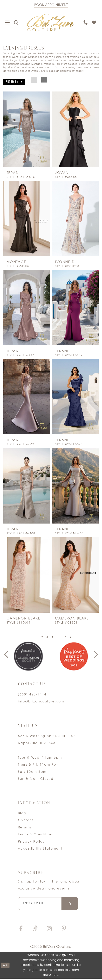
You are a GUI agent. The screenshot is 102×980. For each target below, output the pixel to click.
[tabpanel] (28, 656)
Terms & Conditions (36, 835)
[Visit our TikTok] (35, 930)
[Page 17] (66, 638)
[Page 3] (47, 638)
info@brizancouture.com (41, 702)
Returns (25, 828)
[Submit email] (75, 904)
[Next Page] (72, 638)
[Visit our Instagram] (49, 930)
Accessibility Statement (40, 849)
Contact (26, 820)
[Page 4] (52, 638)
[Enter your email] (51, 904)
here (55, 976)
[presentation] (27, 129)
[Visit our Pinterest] (64, 930)
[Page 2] (41, 638)
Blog (22, 814)
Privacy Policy (31, 842)
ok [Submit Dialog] (6, 966)
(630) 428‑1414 (32, 695)
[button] (14, 82)
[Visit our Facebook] (21, 930)
